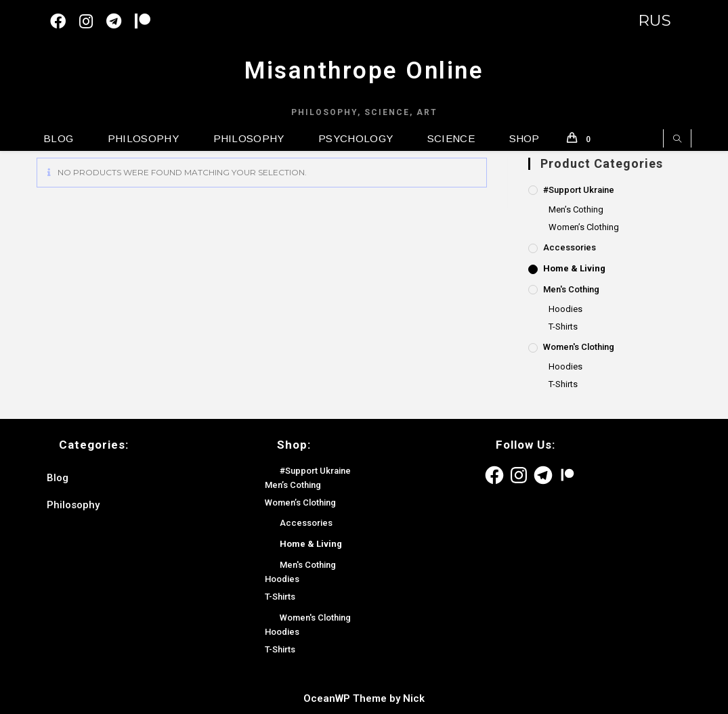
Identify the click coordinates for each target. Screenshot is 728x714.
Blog (58, 478)
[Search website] (677, 139)
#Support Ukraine (579, 190)
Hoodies (565, 309)
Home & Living (574, 268)
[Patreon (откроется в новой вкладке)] (149, 21)
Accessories (570, 247)
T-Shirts (563, 327)
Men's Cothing (571, 289)
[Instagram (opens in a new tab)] (93, 21)
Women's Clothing (579, 347)
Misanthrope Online (364, 71)
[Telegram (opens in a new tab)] (121, 21)
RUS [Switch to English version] (655, 21)
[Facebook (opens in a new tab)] (65, 21)
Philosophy (73, 505)
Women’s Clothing (584, 227)
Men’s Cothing (576, 209)
